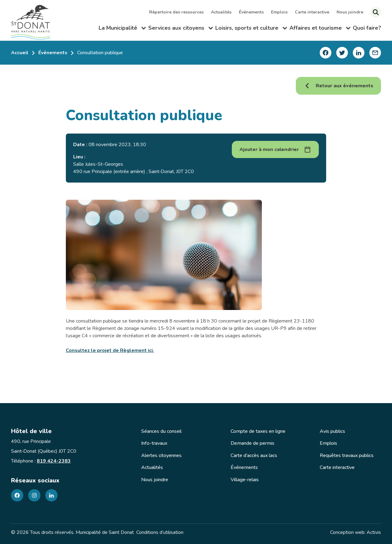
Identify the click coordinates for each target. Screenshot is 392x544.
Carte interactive (313, 12)
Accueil (20, 53)
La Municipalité (122, 29)
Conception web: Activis (356, 532)
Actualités (222, 12)
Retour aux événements (338, 86)
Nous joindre (351, 12)
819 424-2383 (54, 461)
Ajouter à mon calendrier (269, 149)
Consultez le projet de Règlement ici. (110, 350)
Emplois (280, 12)
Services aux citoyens (181, 29)
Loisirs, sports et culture (251, 29)
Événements (252, 12)
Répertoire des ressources (177, 12)
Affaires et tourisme (320, 29)
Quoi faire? (367, 28)
